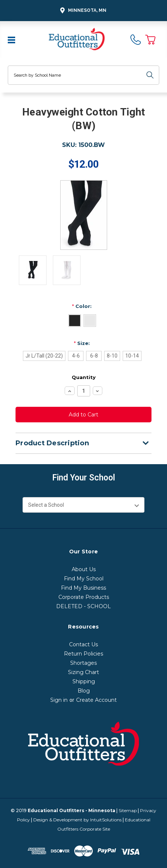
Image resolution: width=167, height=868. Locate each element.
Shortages (83, 663)
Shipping (84, 681)
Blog (84, 691)
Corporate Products (84, 597)
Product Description (82, 443)
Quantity (84, 377)
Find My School (84, 579)
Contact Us (83, 644)
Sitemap (128, 810)
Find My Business (83, 588)
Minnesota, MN (82, 11)
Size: (82, 343)
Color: (82, 306)
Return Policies (83, 654)
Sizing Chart (83, 672)
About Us (84, 569)
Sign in (59, 700)
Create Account (96, 700)
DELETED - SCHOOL (83, 606)
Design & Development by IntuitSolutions (77, 820)
